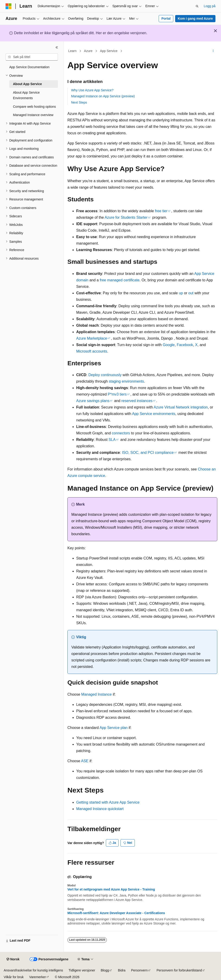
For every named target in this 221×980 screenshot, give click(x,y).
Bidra (122, 970)
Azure (88, 51)
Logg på (210, 6)
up (181, 293)
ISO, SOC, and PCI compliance (148, 453)
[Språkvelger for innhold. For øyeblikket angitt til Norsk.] (13, 959)
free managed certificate (120, 280)
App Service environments (154, 414)
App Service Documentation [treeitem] (29, 67)
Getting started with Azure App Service (108, 802)
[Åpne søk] (197, 6)
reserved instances (137, 401)
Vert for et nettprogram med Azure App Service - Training (111, 889)
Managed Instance (97, 694)
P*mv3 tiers (117, 394)
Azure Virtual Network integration (181, 407)
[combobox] (32, 57)
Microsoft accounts (92, 351)
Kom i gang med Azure (195, 18)
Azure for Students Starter (126, 217)
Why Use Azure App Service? (92, 90)
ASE (85, 761)
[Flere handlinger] (213, 51)
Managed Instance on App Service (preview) (103, 96)
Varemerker (38, 977)
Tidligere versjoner (82, 970)
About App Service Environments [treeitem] (26, 95)
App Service (109, 51)
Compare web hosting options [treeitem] (34, 107)
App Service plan (114, 728)
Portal (166, 18)
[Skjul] (57, 47)
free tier (161, 211)
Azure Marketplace (92, 338)
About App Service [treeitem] (27, 84)
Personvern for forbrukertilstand (179, 970)
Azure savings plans (93, 401)
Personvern (139, 970)
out (191, 293)
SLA (112, 440)
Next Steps (79, 102)
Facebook (185, 345)
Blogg (105, 970)
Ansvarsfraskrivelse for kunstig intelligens (33, 970)
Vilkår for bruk (14, 977)
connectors (121, 433)
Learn (73, 51)
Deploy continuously (105, 375)
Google (169, 345)
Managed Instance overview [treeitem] (33, 115)
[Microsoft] (9, 6)
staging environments (126, 381)
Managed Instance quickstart (100, 809)
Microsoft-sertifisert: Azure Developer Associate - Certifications (116, 913)
